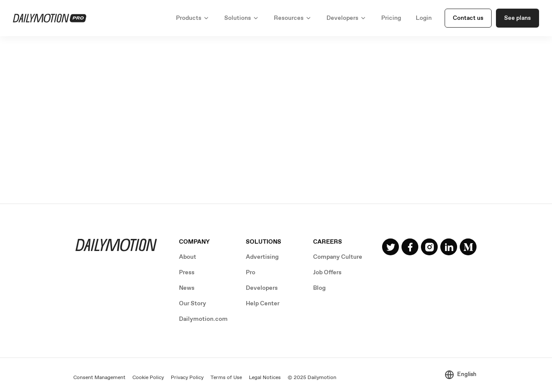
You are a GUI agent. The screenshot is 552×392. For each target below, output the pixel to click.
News (187, 288)
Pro (251, 273)
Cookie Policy (148, 378)
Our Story (193, 304)
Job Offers (327, 273)
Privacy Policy (187, 378)
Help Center (263, 304)
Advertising (262, 257)
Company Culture (338, 257)
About (188, 257)
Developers (262, 288)
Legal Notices (265, 378)
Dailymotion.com (203, 319)
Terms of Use (226, 378)
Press (187, 273)
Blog (319, 288)
